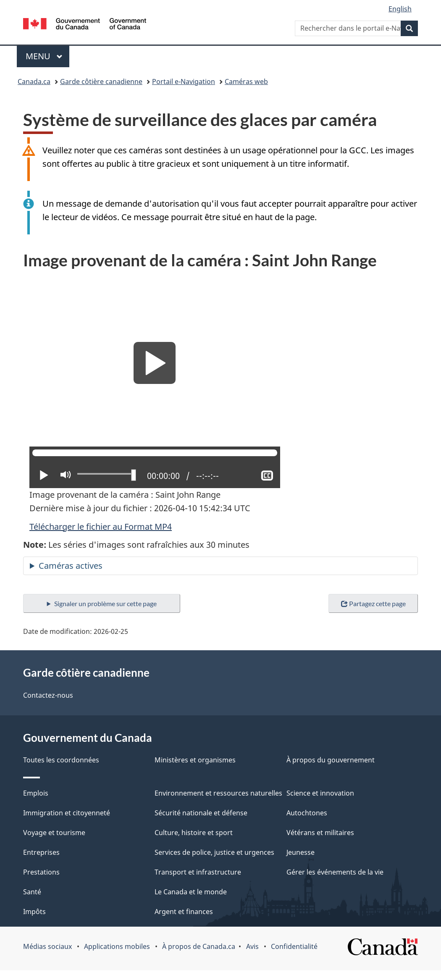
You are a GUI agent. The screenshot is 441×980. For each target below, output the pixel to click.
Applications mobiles (117, 946)
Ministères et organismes (195, 760)
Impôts (34, 912)
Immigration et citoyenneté (67, 813)
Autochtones (307, 813)
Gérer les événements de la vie (335, 872)
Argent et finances (184, 912)
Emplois (36, 793)
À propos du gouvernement (331, 760)
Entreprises (41, 852)
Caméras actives (71, 566)
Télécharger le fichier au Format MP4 (101, 527)
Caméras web (246, 81)
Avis (252, 946)
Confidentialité (294, 946)
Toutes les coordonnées (61, 760)
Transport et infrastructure (198, 872)
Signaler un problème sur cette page (105, 603)
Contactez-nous (48, 695)
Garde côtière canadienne (101, 81)
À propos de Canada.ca (199, 946)
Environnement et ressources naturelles (218, 793)
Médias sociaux (47, 946)
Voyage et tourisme (54, 833)
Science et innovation (320, 793)
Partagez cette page (373, 603)
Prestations (41, 872)
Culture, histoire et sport (194, 833)
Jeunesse (301, 852)
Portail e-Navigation (184, 81)
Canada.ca (34, 81)
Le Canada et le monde (191, 892)
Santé (32, 892)
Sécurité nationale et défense (201, 813)
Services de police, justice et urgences (214, 852)
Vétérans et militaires (320, 833)
